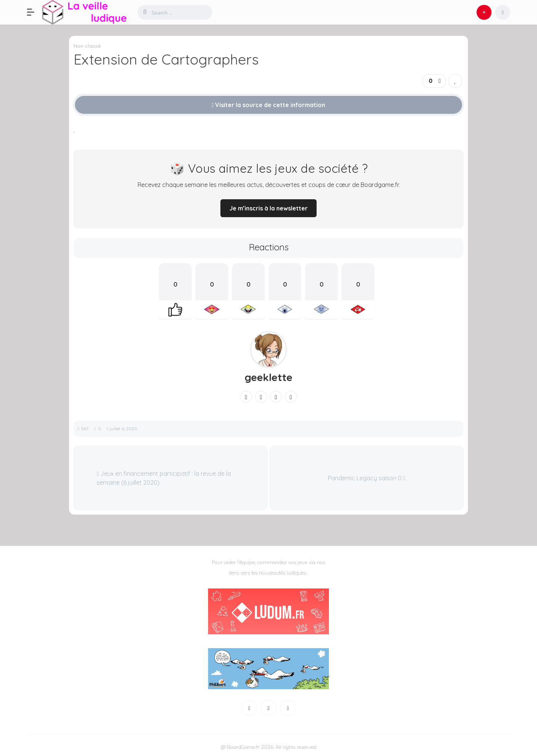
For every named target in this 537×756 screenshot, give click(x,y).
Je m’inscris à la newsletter (268, 208)
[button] (34, 12)
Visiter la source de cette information (269, 105)
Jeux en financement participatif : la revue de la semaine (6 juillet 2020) (164, 478)
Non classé (87, 46)
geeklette (268, 377)
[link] (455, 81)
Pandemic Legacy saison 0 (367, 478)
